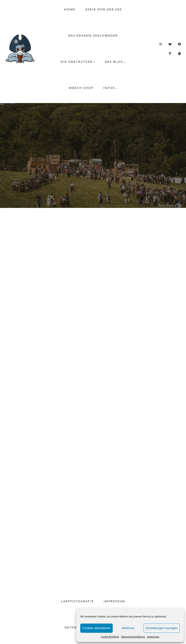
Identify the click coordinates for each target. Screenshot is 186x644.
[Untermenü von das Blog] (125, 62)
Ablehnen (128, 628)
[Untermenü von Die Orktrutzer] (94, 62)
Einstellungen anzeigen (162, 628)
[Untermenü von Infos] (116, 88)
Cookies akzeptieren (96, 628)
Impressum (153, 637)
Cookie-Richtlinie (110, 637)
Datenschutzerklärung (133, 637)
